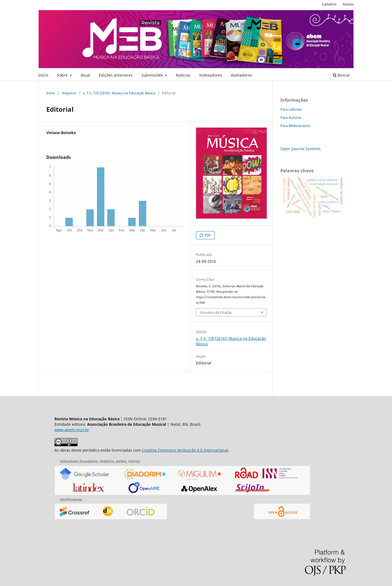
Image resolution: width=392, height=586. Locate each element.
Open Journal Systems (301, 149)
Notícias (183, 75)
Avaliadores (241, 75)
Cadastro (329, 4)
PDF (207, 235)
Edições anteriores (116, 75)
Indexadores (211, 75)
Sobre (63, 75)
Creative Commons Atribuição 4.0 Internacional (185, 450)
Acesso (348, 4)
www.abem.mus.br (72, 430)
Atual (85, 75)
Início (43, 75)
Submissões (153, 75)
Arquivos (69, 93)
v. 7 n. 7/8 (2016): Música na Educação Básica (119, 93)
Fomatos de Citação (216, 312)
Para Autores (291, 117)
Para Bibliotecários (295, 126)
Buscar (342, 75)
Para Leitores (291, 109)
